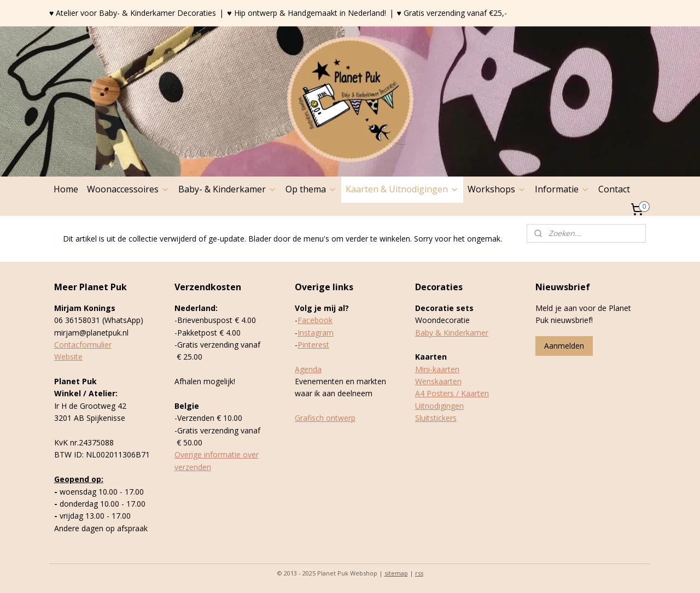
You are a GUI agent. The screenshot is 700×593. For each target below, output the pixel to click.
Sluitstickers (436, 418)
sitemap (396, 573)
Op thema (311, 189)
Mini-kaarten (437, 369)
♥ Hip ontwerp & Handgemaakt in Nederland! (306, 13)
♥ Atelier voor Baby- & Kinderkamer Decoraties (133, 13)
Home (66, 189)
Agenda (308, 369)
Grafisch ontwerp (325, 418)
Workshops (497, 189)
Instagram (316, 333)
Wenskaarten (438, 381)
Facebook (315, 320)
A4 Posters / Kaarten (452, 393)
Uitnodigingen (439, 406)
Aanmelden (564, 346)
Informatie (562, 189)
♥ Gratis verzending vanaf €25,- (452, 13)
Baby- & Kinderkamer (227, 189)
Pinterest (313, 345)
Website (68, 357)
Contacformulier (83, 345)
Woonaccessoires (128, 189)
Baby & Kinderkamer (452, 333)
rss (419, 573)
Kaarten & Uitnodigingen (402, 189)
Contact (614, 189)
